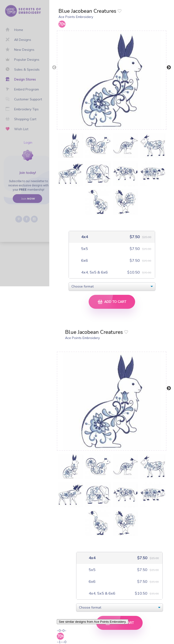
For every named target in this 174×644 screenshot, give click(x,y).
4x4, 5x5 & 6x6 (94, 272)
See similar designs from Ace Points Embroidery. (93, 622)
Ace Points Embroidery (76, 17)
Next (169, 68)
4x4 (84, 237)
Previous (54, 68)
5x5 (84, 249)
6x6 (84, 260)
